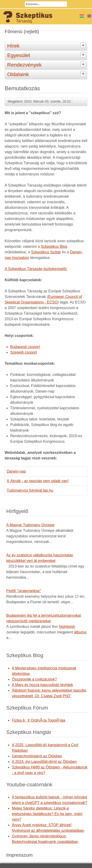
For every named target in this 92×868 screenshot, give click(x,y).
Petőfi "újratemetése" (24, 591)
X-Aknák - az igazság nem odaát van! (38, 481)
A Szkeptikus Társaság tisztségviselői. (36, 269)
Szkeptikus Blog (54, 247)
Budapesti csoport (25, 347)
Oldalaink (47, 74)
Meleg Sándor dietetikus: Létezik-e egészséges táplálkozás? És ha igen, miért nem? (47, 814)
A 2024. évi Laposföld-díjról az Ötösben (44, 762)
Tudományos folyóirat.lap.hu (30, 490)
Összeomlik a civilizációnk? (34, 679)
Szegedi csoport (24, 352)
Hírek (47, 45)
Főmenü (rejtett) (22, 31)
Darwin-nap (16, 471)
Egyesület (47, 55)
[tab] (84, 45)
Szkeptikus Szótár (46, 252)
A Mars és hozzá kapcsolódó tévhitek (42, 685)
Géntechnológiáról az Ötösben (37, 756)
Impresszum (19, 855)
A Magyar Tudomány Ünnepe (30, 525)
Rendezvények (47, 65)
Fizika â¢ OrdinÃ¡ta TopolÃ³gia (39, 720)
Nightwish (67, 627)
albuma (80, 632)
